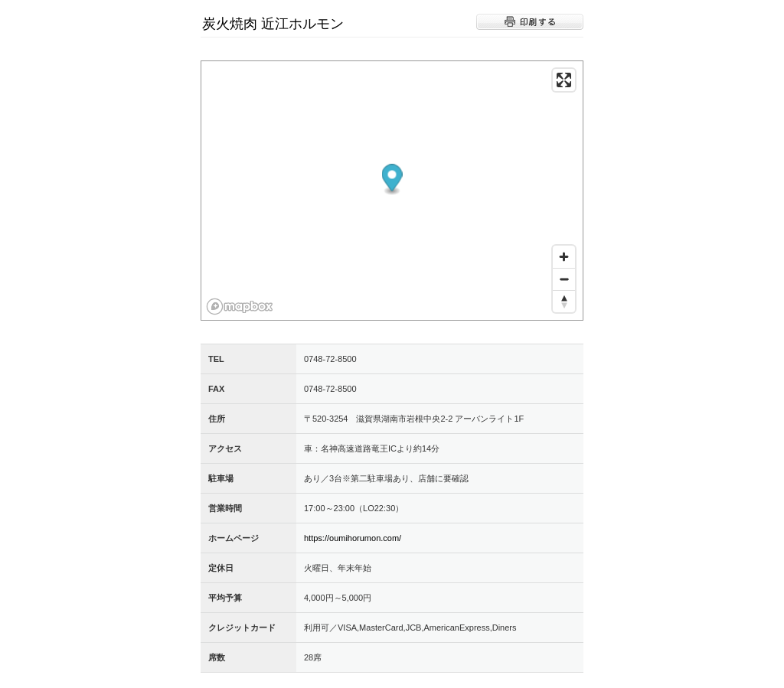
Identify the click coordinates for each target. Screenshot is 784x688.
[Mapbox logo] (240, 307)
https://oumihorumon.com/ (353, 538)
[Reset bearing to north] (564, 301)
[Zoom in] (564, 257)
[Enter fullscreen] (564, 80)
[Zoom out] (564, 279)
